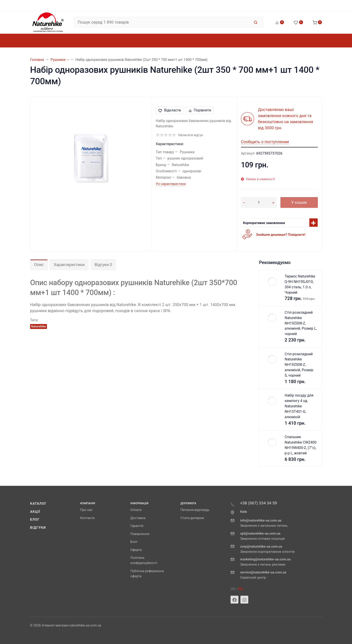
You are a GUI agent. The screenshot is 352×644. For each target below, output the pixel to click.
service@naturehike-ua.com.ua (263, 572)
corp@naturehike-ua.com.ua (261, 546)
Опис (39, 265)
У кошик (299, 202)
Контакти (87, 518)
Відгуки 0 (103, 265)
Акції (35, 512)
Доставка (138, 518)
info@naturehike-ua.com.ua (261, 520)
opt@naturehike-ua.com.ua (260, 533)
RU (241, 589)
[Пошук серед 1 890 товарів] (162, 22)
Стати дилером (192, 518)
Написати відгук (191, 135)
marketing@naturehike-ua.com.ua (265, 559)
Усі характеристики (171, 184)
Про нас (86, 510)
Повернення (140, 534)
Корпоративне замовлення (264, 223)
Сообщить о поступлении (265, 142)
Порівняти (200, 110)
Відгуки (38, 528)
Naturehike (38, 326)
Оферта (136, 550)
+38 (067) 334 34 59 (259, 503)
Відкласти (170, 110)
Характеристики (69, 265)
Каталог (38, 504)
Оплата (136, 510)
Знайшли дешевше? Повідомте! (281, 235)
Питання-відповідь (195, 510)
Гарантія (137, 526)
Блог (35, 520)
